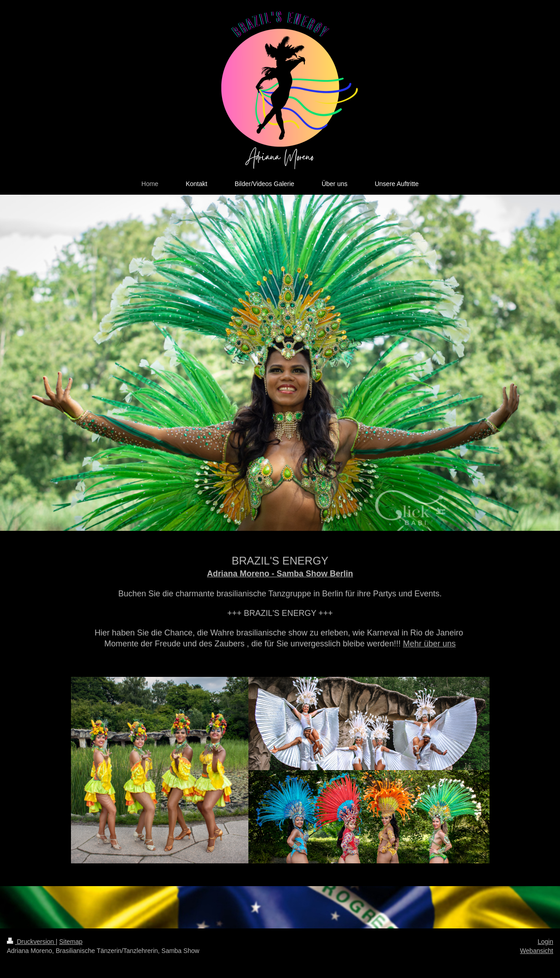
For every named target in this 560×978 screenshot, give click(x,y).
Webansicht (537, 951)
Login (545, 942)
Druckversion (31, 942)
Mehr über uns (429, 644)
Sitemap (71, 942)
